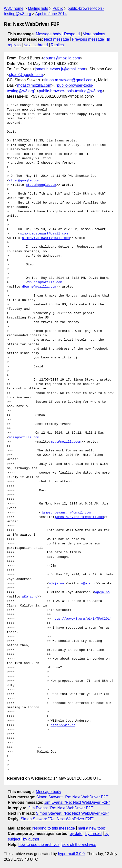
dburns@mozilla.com (62, 58)
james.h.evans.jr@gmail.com (60, 69)
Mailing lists (38, 8)
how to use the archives (39, 845)
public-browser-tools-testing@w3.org (71, 91)
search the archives (79, 845)
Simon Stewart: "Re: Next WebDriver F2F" (73, 797)
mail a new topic (92, 828)
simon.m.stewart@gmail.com (69, 80)
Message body (49, 34)
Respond (72, 34)
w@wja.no (56, 584)
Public (58, 8)
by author (31, 839)
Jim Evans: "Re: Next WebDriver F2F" (77, 802)
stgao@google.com (26, 75)
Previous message (88, 39)
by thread (94, 834)
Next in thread (36, 45)
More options (94, 34)
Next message (57, 39)
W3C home (14, 8)
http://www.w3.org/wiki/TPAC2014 (82, 619)
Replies (57, 45)
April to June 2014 (51, 14)
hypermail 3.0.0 (71, 854)
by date (76, 834)
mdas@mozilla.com (34, 85)
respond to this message (53, 828)
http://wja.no (63, 725)
